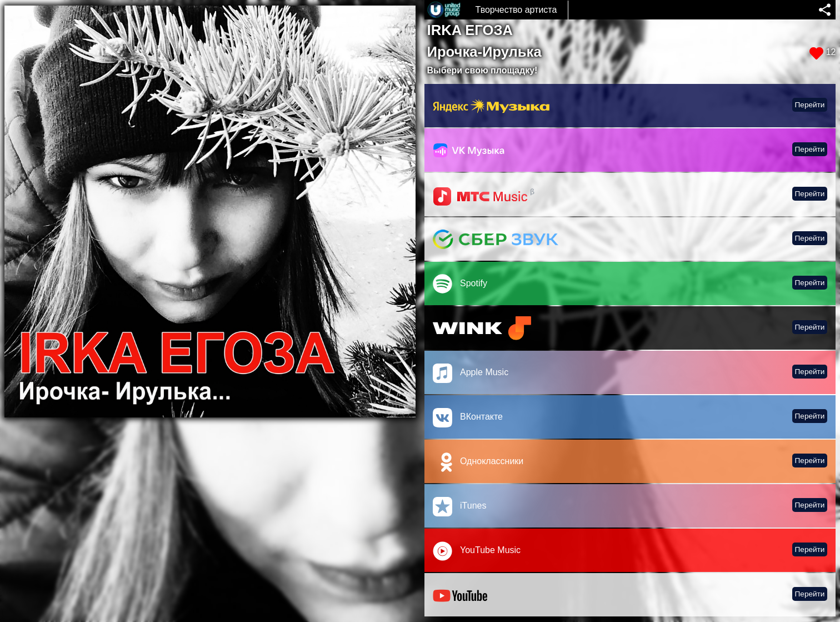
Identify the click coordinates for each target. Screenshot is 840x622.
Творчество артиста (516, 10)
